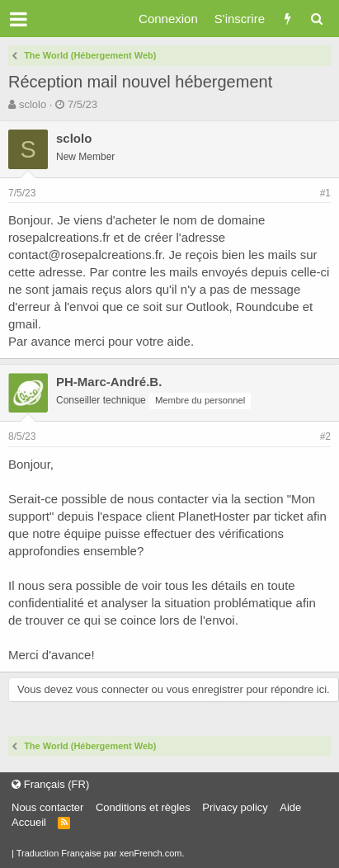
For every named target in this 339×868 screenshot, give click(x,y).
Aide (290, 807)
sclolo (33, 104)
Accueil (29, 822)
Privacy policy (235, 807)
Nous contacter (47, 807)
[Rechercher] (316, 19)
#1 (325, 193)
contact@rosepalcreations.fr (85, 255)
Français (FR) (50, 784)
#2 (325, 436)
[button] (19, 19)
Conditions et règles (143, 807)
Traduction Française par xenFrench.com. (101, 853)
